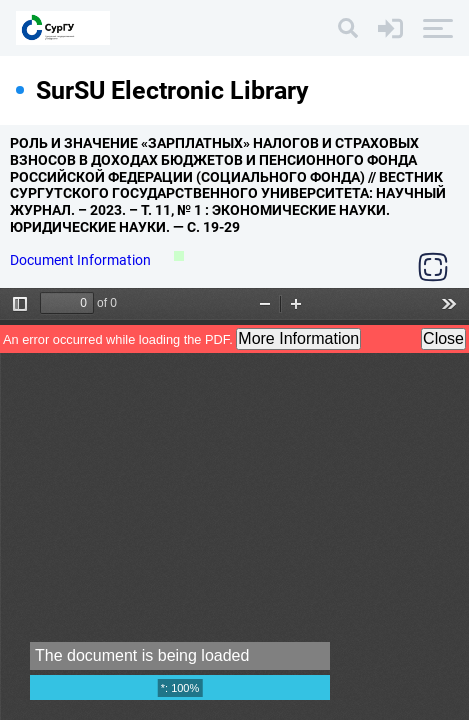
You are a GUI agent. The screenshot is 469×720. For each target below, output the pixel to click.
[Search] (348, 28)
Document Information (82, 260)
